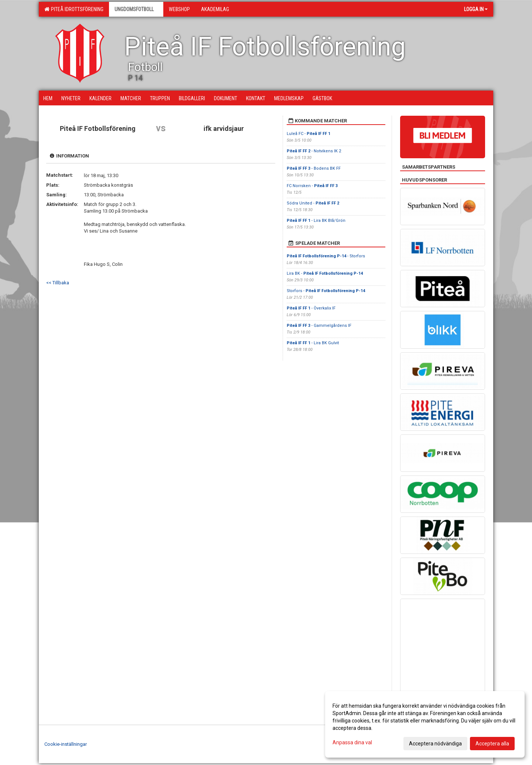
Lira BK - (325, 273)
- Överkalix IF (311, 308)
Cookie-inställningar (66, 744)
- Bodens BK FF (314, 168)
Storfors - (326, 291)
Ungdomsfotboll (136, 9)
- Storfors (326, 256)
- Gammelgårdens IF (320, 326)
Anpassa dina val (352, 742)
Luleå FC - (308, 134)
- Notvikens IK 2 (314, 151)
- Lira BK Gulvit (313, 343)
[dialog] (425, 724)
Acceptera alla (492, 744)
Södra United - (313, 203)
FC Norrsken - (312, 186)
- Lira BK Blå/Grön (316, 221)
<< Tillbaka (58, 283)
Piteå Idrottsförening (74, 9)
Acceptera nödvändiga (435, 744)
